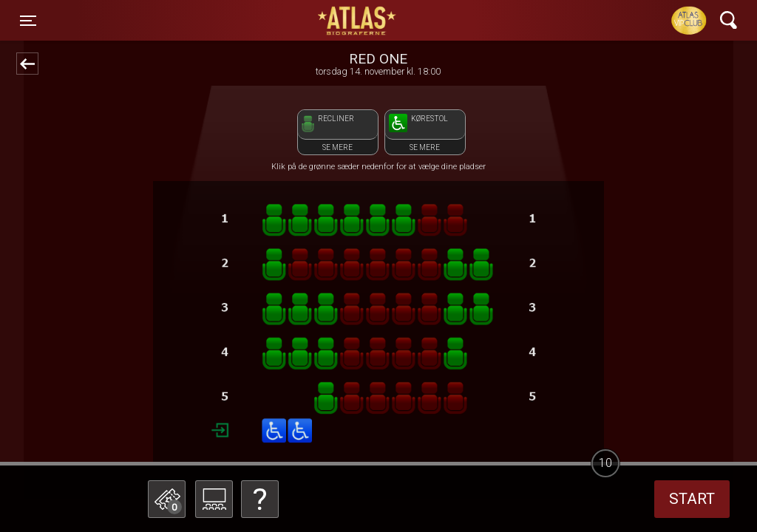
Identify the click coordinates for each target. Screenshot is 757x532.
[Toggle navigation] (28, 21)
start (692, 499)
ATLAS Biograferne (358, 21)
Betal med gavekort (279, 425)
